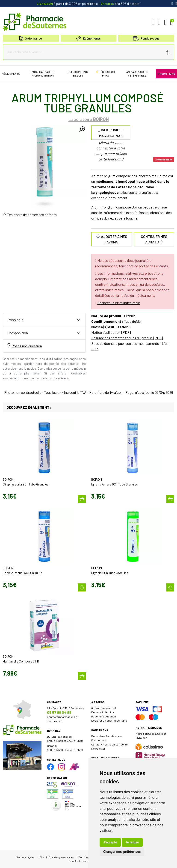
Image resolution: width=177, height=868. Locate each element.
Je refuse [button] (132, 842)
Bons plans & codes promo (108, 736)
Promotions (99, 740)
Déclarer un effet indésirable (119, 303)
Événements (88, 38)
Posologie (15, 320)
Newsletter (98, 748)
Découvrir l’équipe (103, 712)
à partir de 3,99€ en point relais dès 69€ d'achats (89, 4)
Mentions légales (25, 857)
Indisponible (111, 133)
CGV (42, 857)
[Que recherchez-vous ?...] (84, 52)
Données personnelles (61, 857)
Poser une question (104, 716)
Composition (18, 333)
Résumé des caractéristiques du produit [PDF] (127, 338)
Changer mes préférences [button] (122, 852)
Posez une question (25, 346)
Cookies (83, 857)
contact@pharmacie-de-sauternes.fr (63, 719)
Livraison (141, 738)
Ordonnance (31, 38)
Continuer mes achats (154, 239)
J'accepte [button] (110, 842)
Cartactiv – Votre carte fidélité (109, 744)
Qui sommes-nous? (104, 708)
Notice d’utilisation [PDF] (111, 332)
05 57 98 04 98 (59, 712)
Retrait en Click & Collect (151, 734)
